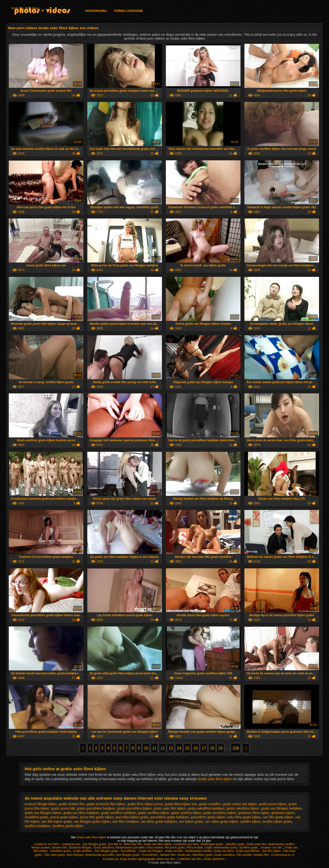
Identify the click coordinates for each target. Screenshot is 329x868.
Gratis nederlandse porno (221, 848)
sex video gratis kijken (222, 822)
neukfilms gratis (36, 817)
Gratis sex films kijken (25, 8)
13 (171, 748)
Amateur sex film (272, 848)
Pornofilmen (129, 851)
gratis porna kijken (273, 804)
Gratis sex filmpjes (151, 851)
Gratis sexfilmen (215, 859)
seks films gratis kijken (244, 817)
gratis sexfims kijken (186, 813)
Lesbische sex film (190, 859)
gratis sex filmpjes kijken (43, 813)
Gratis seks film (256, 844)
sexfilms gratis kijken (68, 826)
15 (187, 748)
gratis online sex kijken (240, 804)
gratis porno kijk (63, 808)
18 (212, 748)
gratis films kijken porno (145, 804)
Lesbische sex (71, 844)
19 (220, 748)
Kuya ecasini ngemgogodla (138, 859)
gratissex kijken (283, 813)
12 (163, 748)
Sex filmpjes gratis (94, 844)
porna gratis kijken (64, 817)
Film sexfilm (244, 855)
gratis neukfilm (210, 804)
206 (236, 748)
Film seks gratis (55, 855)
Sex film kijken (272, 851)
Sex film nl (115, 844)
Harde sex (184, 855)
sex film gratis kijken (278, 817)
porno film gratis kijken (97, 817)
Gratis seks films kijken (216, 779)
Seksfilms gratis (61, 851)
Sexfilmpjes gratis (212, 844)
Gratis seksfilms (104, 848)
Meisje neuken (41, 848)
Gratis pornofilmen (248, 851)
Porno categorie (129, 11)
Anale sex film (174, 851)
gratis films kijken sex (181, 804)
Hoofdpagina (96, 11)
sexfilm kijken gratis (277, 822)
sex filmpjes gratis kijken (92, 822)
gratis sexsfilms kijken (220, 813)
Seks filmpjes (75, 855)
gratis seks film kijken (170, 808)
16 (196, 748)
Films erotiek (195, 848)
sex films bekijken (126, 822)
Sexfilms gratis (249, 848)
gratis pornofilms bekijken (96, 808)
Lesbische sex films (47, 844)
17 (204, 748)
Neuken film (59, 848)
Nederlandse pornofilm (130, 848)
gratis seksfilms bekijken (206, 808)
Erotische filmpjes (80, 848)
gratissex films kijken (254, 813)
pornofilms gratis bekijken (169, 817)
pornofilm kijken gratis (132, 817)
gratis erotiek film (72, 804)
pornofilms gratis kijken (208, 817)
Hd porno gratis (175, 848)
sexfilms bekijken (37, 826)
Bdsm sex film (133, 844)
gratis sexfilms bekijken (119, 813)
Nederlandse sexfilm (281, 844)
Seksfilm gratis (235, 844)
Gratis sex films (224, 851)
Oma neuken (155, 848)
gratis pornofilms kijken (134, 808)
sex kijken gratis (191, 822)
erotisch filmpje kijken (41, 804)
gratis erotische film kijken (106, 804)
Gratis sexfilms (83, 851)
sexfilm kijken (250, 822)
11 (154, 748)
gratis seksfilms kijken (243, 808)
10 (146, 748)
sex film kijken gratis (57, 822)
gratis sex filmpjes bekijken (281, 808)
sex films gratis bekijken (159, 822)
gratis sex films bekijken (81, 813)
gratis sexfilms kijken (154, 813)
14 (179, 748)
